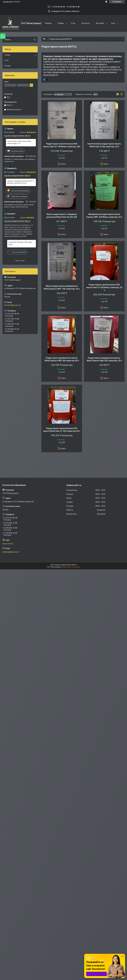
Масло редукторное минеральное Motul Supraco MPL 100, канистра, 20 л (62, 287)
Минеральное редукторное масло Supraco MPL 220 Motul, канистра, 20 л (104, 216)
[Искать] (35, 40)
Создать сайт (8, 2)
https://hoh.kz (8, 544)
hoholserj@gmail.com (13, 305)
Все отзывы (20, 261)
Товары (61, 23)
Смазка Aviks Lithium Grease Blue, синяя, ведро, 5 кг (19, 142)
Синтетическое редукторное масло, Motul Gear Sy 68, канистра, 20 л (104, 145)
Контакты (86, 23)
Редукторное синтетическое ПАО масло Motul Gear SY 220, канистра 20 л (62, 430)
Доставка (100, 23)
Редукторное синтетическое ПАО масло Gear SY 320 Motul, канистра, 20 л (104, 287)
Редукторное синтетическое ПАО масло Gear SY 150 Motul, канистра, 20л (62, 145)
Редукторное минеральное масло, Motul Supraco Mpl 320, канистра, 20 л (104, 359)
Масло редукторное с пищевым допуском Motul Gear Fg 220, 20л (62, 216)
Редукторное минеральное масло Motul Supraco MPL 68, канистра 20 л (62, 359)
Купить (63, 164)
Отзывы (7, 66)
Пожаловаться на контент (71, 567)
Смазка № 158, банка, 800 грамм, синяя (20, 243)
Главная (48, 23)
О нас (73, 23)
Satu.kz (74, 565)
